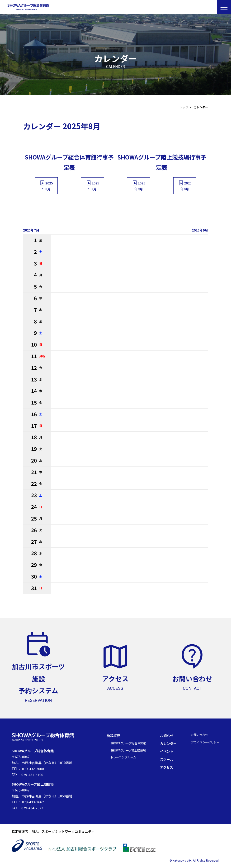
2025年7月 (31, 230)
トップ (184, 107)
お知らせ (167, 736)
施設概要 (113, 736)
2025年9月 (92, 186)
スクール (167, 759)
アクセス (167, 767)
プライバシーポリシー (205, 742)
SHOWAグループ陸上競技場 (128, 750)
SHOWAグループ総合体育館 (128, 743)
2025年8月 (46, 186)
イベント (167, 751)
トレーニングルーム (123, 757)
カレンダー (168, 743)
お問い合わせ (199, 735)
